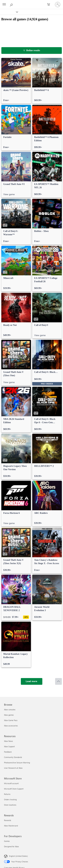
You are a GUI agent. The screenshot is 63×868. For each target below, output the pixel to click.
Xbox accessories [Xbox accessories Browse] (11, 726)
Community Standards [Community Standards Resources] (13, 757)
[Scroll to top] (58, 681)
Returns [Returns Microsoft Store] (7, 794)
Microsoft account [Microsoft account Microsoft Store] (11, 783)
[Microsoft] (31, 3)
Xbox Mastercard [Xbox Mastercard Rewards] (11, 826)
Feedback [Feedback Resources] (8, 752)
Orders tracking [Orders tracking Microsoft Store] (10, 799)
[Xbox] (9, 12)
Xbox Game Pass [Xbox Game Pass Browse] (11, 720)
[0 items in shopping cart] (50, 5)
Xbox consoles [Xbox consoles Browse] (10, 710)
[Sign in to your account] (58, 5)
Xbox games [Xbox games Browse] (9, 715)
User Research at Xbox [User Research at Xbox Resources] (13, 768)
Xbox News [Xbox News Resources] (8, 741)
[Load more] (32, 681)
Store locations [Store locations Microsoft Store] (10, 805)
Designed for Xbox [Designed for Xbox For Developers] (11, 846)
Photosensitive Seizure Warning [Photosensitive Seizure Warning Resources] (17, 763)
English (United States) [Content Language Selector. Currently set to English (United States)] (18, 856)
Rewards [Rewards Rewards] (8, 820)
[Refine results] (32, 51)
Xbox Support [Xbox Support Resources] (9, 746)
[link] (16, 81)
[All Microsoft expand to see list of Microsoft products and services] (4, 5)
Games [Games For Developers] (7, 841)
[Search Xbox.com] (12, 4)
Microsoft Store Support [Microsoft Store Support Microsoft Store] (14, 789)
